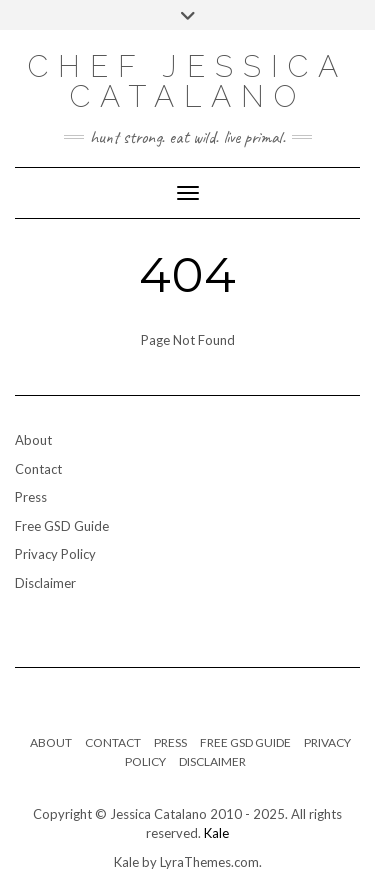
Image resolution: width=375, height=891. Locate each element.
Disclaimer (45, 583)
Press (31, 497)
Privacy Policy (55, 554)
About (33, 440)
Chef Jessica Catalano (188, 81)
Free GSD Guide (62, 526)
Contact (38, 469)
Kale (216, 833)
